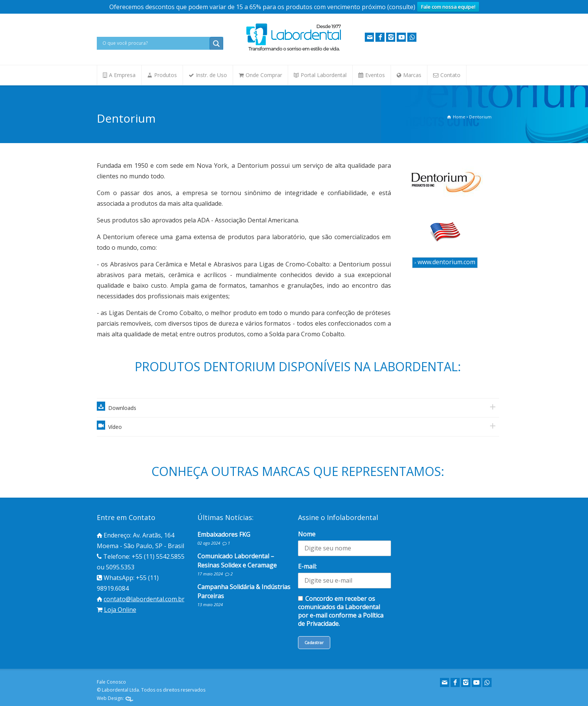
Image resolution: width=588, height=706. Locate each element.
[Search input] (155, 43)
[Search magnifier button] (216, 44)
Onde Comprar (264, 75)
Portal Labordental (324, 75)
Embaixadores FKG (224, 534)
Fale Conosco (111, 682)
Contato (450, 75)
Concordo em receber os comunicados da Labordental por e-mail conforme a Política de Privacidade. (341, 611)
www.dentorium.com (445, 262)
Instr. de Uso (211, 75)
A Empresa (122, 75)
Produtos (166, 75)
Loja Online (120, 610)
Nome (307, 534)
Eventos (375, 75)
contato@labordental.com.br (144, 599)
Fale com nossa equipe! (448, 7)
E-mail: (307, 566)
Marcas (412, 75)
